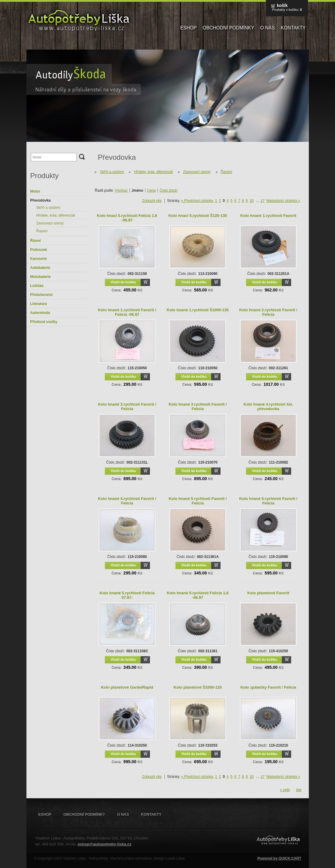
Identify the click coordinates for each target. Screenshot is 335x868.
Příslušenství (42, 295)
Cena (152, 190)
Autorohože (40, 313)
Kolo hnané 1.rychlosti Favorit (268, 216)
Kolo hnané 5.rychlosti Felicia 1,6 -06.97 (198, 595)
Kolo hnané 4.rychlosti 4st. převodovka (268, 407)
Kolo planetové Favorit (268, 593)
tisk (299, 790)
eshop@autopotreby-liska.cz (104, 844)
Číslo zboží (168, 190)
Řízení (36, 241)
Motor (35, 191)
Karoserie (39, 259)
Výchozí (121, 190)
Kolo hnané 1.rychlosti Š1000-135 (198, 310)
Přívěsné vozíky (44, 322)
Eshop (189, 28)
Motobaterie (41, 277)
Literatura (39, 304)
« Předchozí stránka (197, 201)
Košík (282, 5)
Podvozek (39, 250)
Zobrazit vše (152, 201)
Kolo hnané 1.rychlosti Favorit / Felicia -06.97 (127, 312)
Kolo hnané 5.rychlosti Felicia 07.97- (127, 595)
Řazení (42, 231)
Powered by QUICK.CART (279, 858)
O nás (268, 28)
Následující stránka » (283, 201)
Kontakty (293, 28)
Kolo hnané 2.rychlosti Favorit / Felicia (268, 312)
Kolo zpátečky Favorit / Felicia (268, 687)
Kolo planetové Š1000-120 (198, 687)
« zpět (285, 790)
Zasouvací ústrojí (50, 223)
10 (251, 201)
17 (262, 201)
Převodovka (41, 200)
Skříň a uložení (48, 208)
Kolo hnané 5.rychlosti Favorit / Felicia (198, 501)
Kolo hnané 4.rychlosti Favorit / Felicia (127, 501)
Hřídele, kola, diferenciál (56, 215)
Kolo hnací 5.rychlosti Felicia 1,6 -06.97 (127, 218)
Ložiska (37, 286)
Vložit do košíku (123, 282)
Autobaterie (40, 268)
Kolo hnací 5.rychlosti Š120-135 (198, 216)
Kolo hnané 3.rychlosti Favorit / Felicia (127, 407)
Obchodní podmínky (229, 28)
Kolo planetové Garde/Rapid (127, 687)
